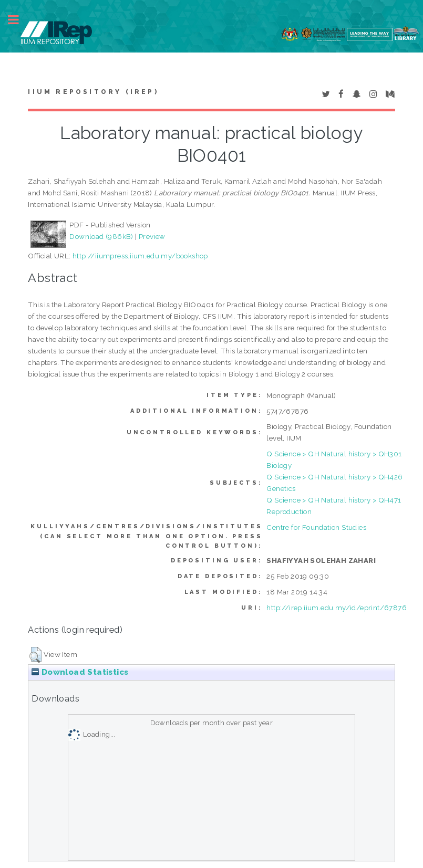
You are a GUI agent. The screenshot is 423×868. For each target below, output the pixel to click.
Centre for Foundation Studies (316, 527)
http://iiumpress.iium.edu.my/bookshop (140, 256)
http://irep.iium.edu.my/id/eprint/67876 (337, 608)
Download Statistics (80, 672)
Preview (152, 236)
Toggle (19, 20)
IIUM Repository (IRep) (93, 92)
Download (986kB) (101, 236)
